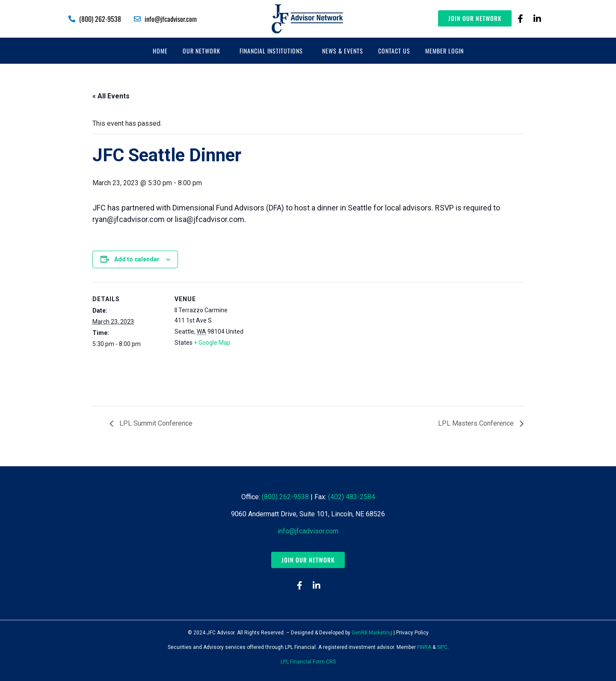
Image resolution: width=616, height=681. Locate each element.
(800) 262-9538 (285, 497)
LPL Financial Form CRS (308, 662)
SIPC (442, 647)
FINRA (424, 647)
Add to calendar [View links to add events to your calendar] (137, 259)
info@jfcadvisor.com (308, 531)
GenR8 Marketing (372, 633)
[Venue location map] (302, 341)
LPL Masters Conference (477, 423)
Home (160, 51)
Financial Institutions (271, 51)
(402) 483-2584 (352, 497)
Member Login (444, 51)
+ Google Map (212, 343)
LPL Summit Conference (155, 423)
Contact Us (394, 51)
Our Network (201, 51)
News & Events (343, 51)
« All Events (111, 96)
